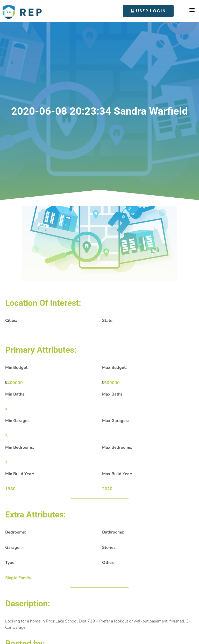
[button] (192, 10)
